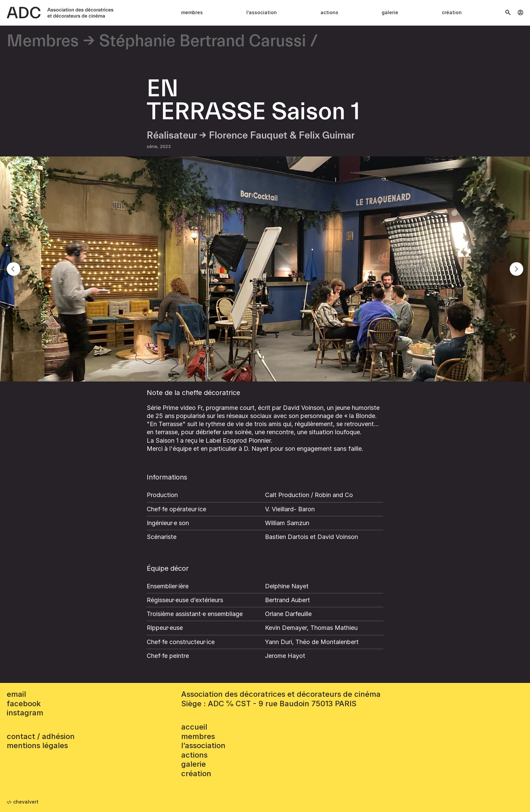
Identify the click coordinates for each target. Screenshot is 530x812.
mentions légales (37, 745)
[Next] (516, 269)
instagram (25, 713)
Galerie (390, 12)
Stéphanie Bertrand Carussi (202, 41)
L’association (262, 12)
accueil (194, 727)
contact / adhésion (41, 736)
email (16, 694)
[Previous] (14, 269)
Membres (192, 12)
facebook (24, 704)
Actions (329, 12)
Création (452, 12)
